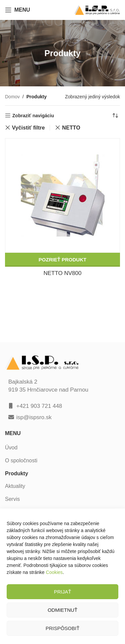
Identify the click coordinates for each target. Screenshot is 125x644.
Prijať (63, 592)
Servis (12, 499)
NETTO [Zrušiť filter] (71, 128)
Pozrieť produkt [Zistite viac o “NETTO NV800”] (62, 260)
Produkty (16, 473)
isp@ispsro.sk (34, 417)
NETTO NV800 (62, 273)
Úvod (11, 448)
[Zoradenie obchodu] (115, 116)
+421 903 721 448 (39, 406)
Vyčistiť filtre (28, 128)
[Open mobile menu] (17, 10)
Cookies (54, 572)
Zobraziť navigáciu (33, 116)
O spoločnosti (21, 460)
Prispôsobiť (63, 628)
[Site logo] (97, 9)
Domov (12, 97)
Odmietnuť (62, 610)
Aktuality (15, 486)
